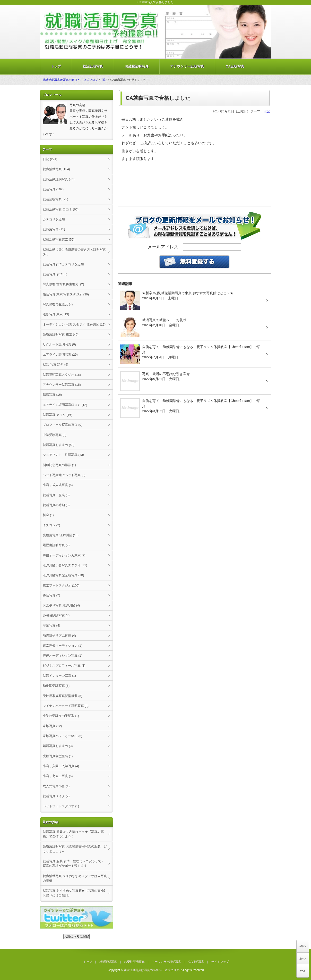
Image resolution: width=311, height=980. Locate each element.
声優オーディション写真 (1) (62, 656)
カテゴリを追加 (54, 219)
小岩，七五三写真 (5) (58, 776)
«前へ (303, 946)
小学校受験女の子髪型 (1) (61, 716)
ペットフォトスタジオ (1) (61, 806)
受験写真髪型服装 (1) (58, 756)
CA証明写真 (235, 66)
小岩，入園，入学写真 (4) (61, 766)
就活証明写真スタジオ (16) (62, 375)
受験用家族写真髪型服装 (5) (62, 696)
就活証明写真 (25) (56, 199)
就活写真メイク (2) (56, 796)
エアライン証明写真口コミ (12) (65, 405)
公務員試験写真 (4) (56, 616)
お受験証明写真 (137, 66)
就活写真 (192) (53, 189)
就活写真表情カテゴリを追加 (63, 264)
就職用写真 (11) (54, 229)
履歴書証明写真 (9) (56, 545)
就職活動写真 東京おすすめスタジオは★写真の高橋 (75, 878)
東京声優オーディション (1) (62, 646)
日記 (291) (50, 159)
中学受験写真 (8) (55, 435)
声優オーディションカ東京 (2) (64, 555)
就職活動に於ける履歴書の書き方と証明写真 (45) (74, 252)
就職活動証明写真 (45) (59, 179)
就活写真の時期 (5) (56, 505)
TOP (303, 971)
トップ (56, 66)
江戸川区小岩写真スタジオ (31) (65, 565)
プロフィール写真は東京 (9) (62, 425)
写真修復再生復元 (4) (58, 304)
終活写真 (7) (51, 595)
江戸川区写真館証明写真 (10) (63, 575)
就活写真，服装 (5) (56, 495)
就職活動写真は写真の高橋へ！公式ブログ (70, 80)
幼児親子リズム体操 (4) (59, 635)
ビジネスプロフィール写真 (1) (64, 666)
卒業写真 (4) (51, 625)
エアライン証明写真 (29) (60, 355)
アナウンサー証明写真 (187, 66)
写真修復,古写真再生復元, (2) (63, 284)
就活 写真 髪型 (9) (56, 364)
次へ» (303, 959)
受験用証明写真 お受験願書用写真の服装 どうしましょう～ (75, 849)
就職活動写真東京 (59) (59, 239)
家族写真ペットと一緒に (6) (62, 736)
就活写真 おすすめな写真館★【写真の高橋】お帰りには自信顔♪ (75, 893)
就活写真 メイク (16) (57, 415)
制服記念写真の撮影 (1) (59, 465)
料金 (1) (48, 515)
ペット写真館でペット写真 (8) (64, 475)
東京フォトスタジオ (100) (61, 585)
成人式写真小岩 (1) (56, 786)
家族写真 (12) (52, 726)
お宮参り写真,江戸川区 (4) (61, 605)
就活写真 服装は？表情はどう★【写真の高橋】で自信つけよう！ (73, 834)
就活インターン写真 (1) (59, 676)
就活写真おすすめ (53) (59, 445)
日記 (104, 80)
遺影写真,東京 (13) (56, 314)
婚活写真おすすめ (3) (58, 746)
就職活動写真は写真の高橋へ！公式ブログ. (152, 970)
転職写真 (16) (52, 395)
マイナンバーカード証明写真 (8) (66, 706)
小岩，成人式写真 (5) (58, 485)
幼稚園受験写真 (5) (56, 686)
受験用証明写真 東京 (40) (61, 334)
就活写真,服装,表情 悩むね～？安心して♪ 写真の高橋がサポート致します (74, 863)
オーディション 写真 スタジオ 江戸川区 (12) (74, 324)
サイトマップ (220, 962)
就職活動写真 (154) (56, 169)
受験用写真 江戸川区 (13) (61, 535)
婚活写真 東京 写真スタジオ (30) (66, 294)
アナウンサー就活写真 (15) (62, 385)
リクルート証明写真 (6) (59, 344)
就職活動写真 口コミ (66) (61, 209)
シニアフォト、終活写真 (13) (63, 455)
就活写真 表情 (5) (55, 274)
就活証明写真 (93, 66)
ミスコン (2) (51, 525)
